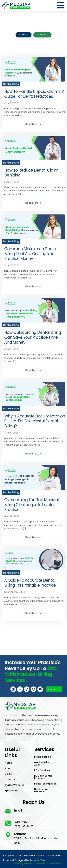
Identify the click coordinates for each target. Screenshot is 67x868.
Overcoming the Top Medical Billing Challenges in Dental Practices (31, 505)
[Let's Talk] (8, 823)
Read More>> (33, 124)
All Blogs (24, 35)
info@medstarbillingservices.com (33, 815)
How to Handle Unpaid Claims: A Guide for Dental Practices (34, 94)
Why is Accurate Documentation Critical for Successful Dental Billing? (35, 421)
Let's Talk (20, 822)
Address (20, 834)
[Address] (8, 835)
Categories (42, 35)
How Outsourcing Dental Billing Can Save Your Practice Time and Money (33, 337)
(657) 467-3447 (23, 826)
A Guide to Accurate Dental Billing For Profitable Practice (30, 583)
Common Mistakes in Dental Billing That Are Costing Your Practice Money (31, 254)
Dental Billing (11, 84)
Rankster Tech (38, 860)
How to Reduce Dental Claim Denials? (31, 173)
